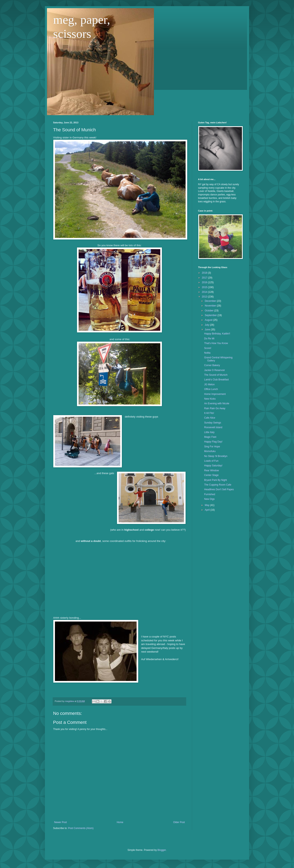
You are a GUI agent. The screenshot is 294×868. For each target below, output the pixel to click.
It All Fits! (209, 413)
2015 (205, 287)
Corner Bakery (212, 365)
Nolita (207, 353)
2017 (205, 278)
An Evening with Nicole (217, 403)
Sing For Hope (212, 447)
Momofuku (210, 451)
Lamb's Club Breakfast (216, 380)
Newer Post (60, 822)
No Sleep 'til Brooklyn (216, 456)
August (209, 320)
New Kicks (210, 399)
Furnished (210, 494)
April (208, 510)
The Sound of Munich (216, 375)
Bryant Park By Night (215, 480)
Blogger (162, 850)
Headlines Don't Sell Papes (219, 489)
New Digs (209, 499)
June (208, 330)
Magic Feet (210, 437)
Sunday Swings (213, 423)
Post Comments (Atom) (81, 828)
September (211, 315)
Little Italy (209, 432)
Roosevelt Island (213, 427)
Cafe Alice (210, 418)
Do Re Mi (209, 339)
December (211, 301)
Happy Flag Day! (213, 442)
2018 (205, 273)
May (207, 505)
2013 (205, 297)
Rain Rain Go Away (215, 408)
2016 (205, 282)
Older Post (179, 822)
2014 (205, 292)
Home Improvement (215, 394)
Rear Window (212, 470)
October (209, 311)
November (211, 306)
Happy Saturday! (213, 466)
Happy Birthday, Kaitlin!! (217, 334)
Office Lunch (211, 389)
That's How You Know (216, 343)
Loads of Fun (211, 461)
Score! (208, 348)
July (207, 325)
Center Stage (211, 475)
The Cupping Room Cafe (218, 485)
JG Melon (209, 384)
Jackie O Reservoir (214, 370)
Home (120, 822)
